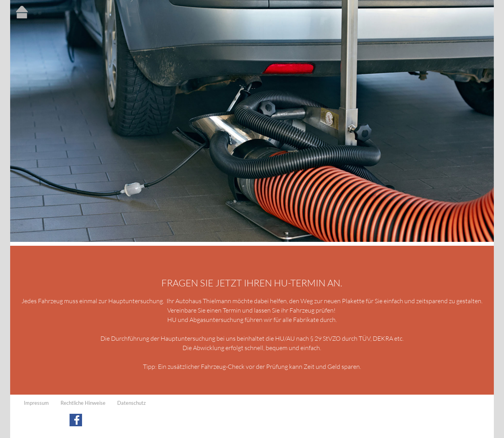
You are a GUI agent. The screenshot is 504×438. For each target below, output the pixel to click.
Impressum (36, 403)
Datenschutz (131, 403)
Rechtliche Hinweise (83, 403)
